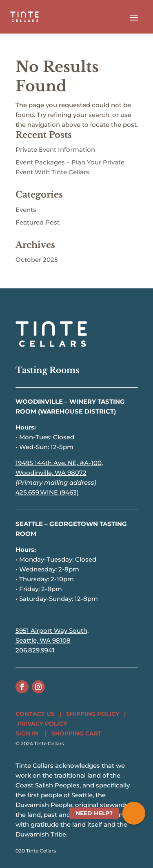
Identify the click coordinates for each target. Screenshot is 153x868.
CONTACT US (35, 714)
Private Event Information (55, 150)
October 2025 (37, 260)
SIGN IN (27, 733)
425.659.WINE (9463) (47, 492)
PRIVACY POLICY (42, 724)
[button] (134, 813)
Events (26, 210)
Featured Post (38, 222)
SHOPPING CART (76, 733)
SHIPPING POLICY (93, 714)
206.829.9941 (35, 650)
